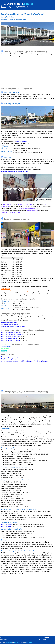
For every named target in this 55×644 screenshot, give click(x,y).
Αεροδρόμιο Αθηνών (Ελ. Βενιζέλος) (11, 332)
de (43, 639)
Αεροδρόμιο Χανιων (7, 524)
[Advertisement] (27, 375)
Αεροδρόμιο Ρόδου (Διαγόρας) (10, 336)
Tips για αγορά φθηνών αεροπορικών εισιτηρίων (16, 357)
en (40, 639)
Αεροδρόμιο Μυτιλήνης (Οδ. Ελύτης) (11, 341)
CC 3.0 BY (29, 643)
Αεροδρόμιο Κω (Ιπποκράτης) (9, 338)
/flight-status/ (9, 322)
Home (2, 638)
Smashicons (9, 643)
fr (45, 639)
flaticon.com (17, 643)
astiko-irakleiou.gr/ (21, 142)
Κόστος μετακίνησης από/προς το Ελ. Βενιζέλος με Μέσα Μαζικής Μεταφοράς (25, 361)
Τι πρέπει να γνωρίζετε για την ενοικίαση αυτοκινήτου (18, 359)
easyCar (6, 289)
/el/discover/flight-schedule (13, 326)
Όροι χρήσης (4, 640)
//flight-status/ (10, 324)
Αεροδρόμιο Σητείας (7, 526)
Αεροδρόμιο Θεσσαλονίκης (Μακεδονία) (12, 334)
